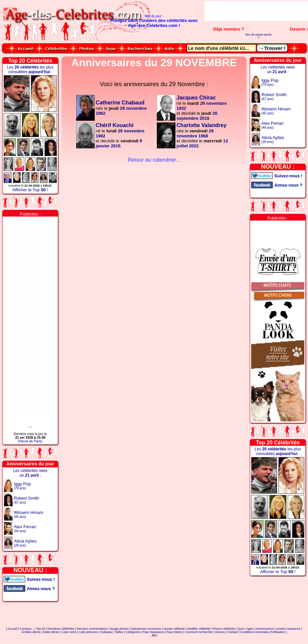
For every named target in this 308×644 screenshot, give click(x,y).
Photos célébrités (224, 629)
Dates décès (51, 632)
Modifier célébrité (199, 629)
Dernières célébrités (61, 629)
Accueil (12, 629)
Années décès (31, 632)
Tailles (119, 632)
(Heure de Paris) (30, 441)
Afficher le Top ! (30, 190)
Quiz (241, 629)
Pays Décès (174, 632)
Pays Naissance (153, 632)
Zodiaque (106, 632)
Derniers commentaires (92, 629)
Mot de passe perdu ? (258, 36)
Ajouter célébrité (174, 629)
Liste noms (69, 632)
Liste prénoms (88, 632)
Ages (250, 629)
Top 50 (41, 629)
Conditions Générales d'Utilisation (263, 632)
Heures (220, 632)
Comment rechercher (199, 632)
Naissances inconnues (146, 629)
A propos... (27, 629)
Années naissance (288, 629)
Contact (232, 632)
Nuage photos (119, 629)
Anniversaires (265, 629)
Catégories (133, 632)
